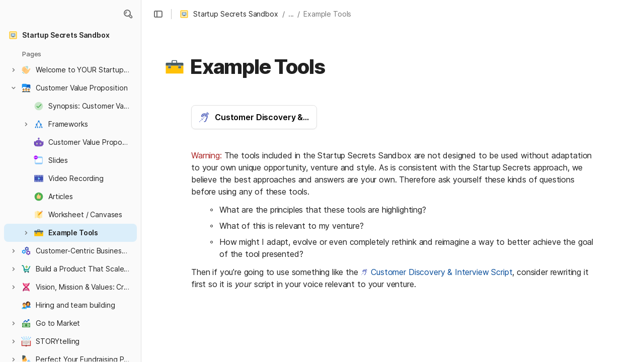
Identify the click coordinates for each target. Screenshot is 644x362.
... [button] (291, 14)
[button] (128, 14)
